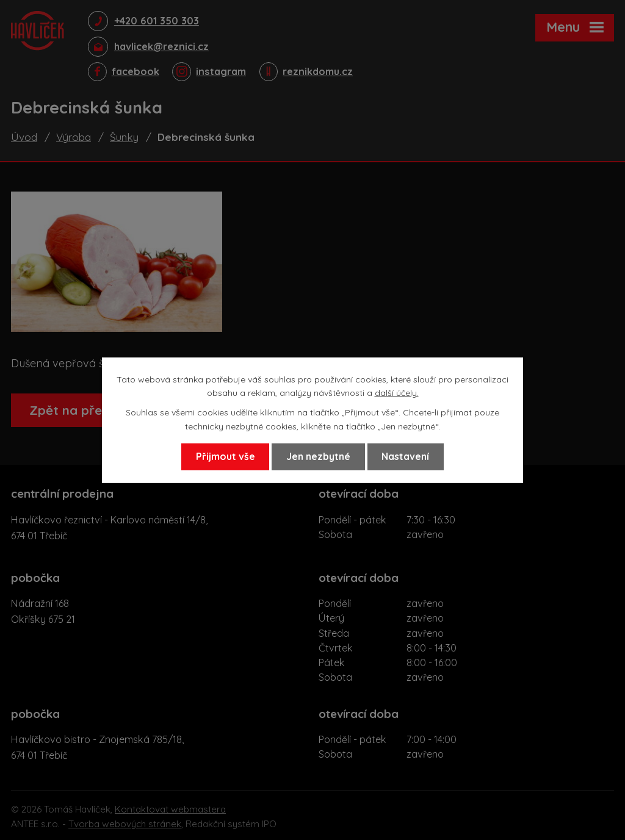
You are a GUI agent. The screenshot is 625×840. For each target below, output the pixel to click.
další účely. (397, 392)
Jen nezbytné (318, 457)
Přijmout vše (220, 457)
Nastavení (410, 457)
